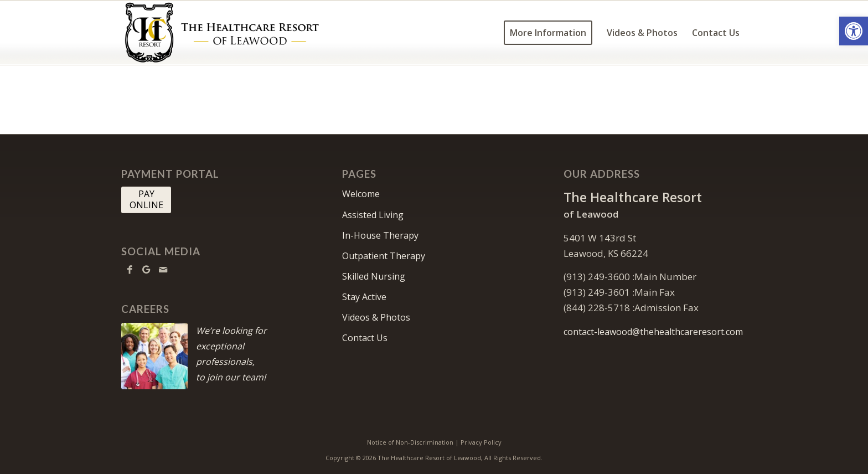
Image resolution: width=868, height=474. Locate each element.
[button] (854, 31)
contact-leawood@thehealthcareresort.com (653, 332)
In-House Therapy (380, 235)
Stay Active (364, 297)
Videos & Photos (376, 317)
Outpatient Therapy (384, 256)
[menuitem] (548, 33)
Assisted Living (373, 215)
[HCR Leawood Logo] (222, 33)
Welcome (361, 194)
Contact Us (365, 338)
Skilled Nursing (374, 276)
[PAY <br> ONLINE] (146, 200)
